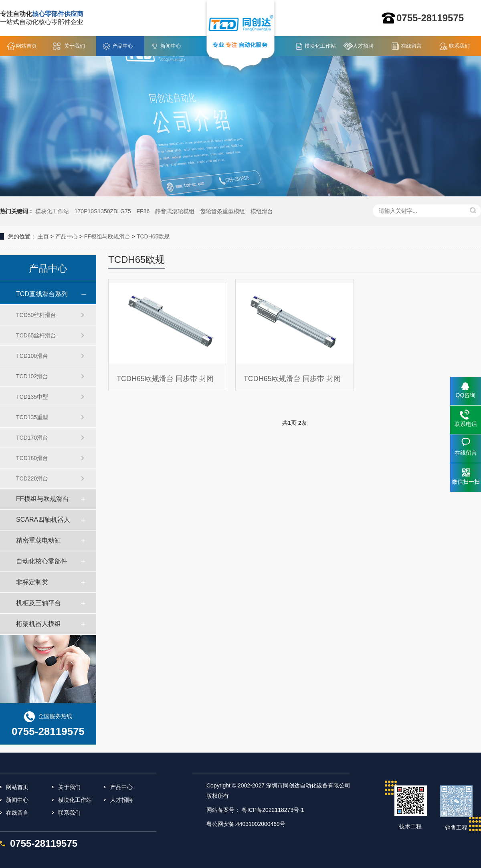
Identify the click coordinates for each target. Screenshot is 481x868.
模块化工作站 (320, 46)
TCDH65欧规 (153, 236)
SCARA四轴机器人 (43, 520)
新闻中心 (171, 46)
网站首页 (26, 46)
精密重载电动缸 (38, 540)
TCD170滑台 (32, 438)
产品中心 (123, 46)
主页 (43, 236)
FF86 (143, 211)
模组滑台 (262, 211)
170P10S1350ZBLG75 (103, 211)
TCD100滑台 (32, 356)
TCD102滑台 (32, 376)
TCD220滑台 (32, 478)
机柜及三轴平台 (38, 603)
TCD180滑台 (32, 458)
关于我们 (75, 46)
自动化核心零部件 (42, 561)
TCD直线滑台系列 (42, 294)
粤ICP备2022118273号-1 (273, 810)
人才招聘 (363, 46)
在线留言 (411, 46)
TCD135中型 (32, 397)
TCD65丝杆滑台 (36, 335)
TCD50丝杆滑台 (36, 315)
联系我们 (459, 46)
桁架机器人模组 (38, 624)
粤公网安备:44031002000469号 (246, 824)
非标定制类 (32, 582)
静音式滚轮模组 (175, 211)
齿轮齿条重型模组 (222, 211)
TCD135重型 (32, 417)
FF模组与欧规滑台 (107, 236)
